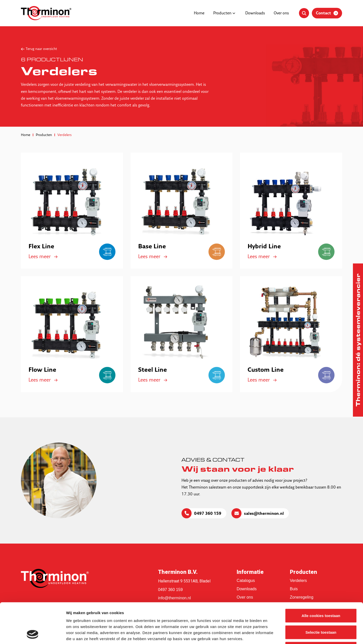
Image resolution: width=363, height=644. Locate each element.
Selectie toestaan (321, 594)
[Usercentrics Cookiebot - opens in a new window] (33, 634)
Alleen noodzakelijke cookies (321, 611)
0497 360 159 (208, 514)
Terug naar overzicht (41, 49)
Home (199, 13)
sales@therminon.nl (264, 514)
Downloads (255, 13)
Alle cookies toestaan (321, 578)
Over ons (281, 13)
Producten (222, 13)
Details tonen (272, 634)
